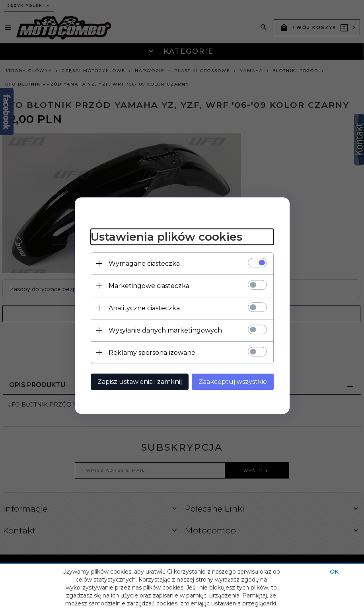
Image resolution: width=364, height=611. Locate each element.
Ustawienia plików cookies (166, 237)
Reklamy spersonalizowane (152, 353)
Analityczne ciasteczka (144, 308)
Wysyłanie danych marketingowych (165, 330)
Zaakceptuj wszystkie (233, 382)
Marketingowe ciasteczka (149, 286)
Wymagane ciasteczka (144, 264)
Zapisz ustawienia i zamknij (140, 382)
